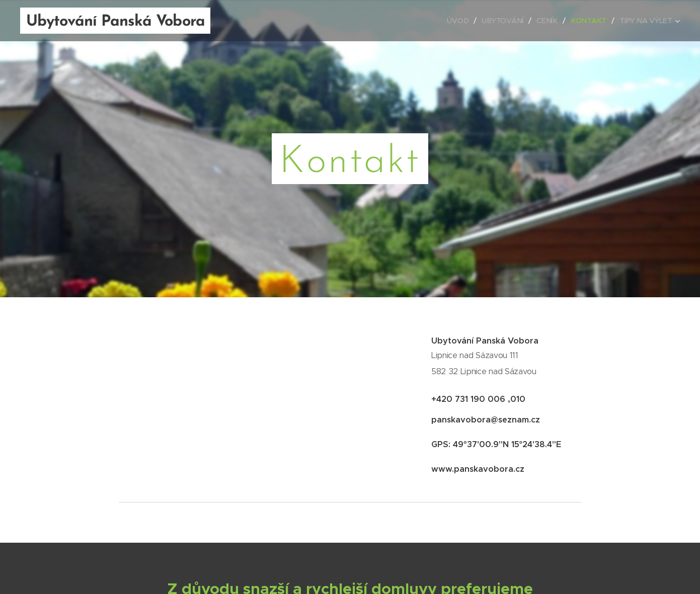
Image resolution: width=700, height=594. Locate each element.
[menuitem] (461, 21)
